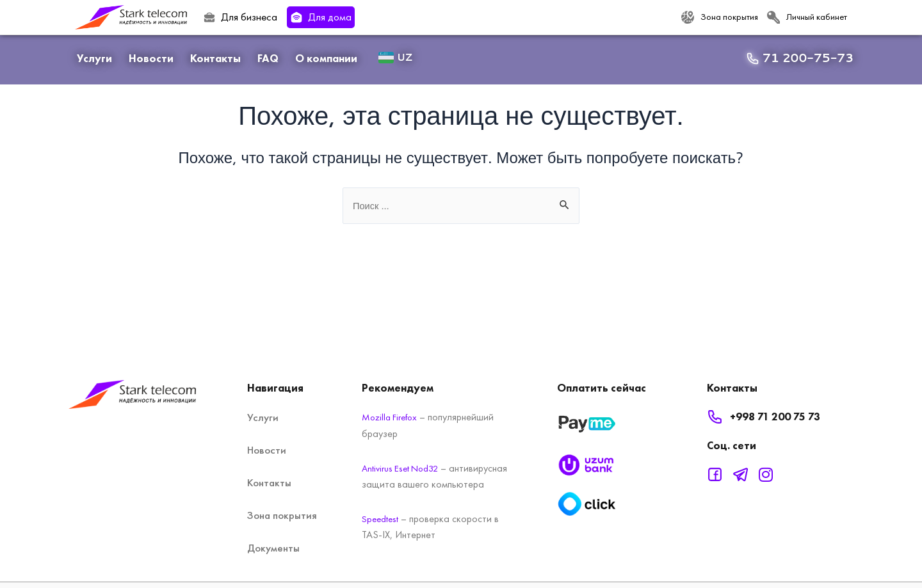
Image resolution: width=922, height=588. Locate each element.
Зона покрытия (282, 500)
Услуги (94, 58)
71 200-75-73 (808, 58)
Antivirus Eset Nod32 (404, 453)
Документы (273, 533)
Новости (151, 58)
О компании (326, 58)
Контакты (215, 58)
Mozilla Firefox (392, 402)
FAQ (268, 58)
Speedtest (382, 520)
